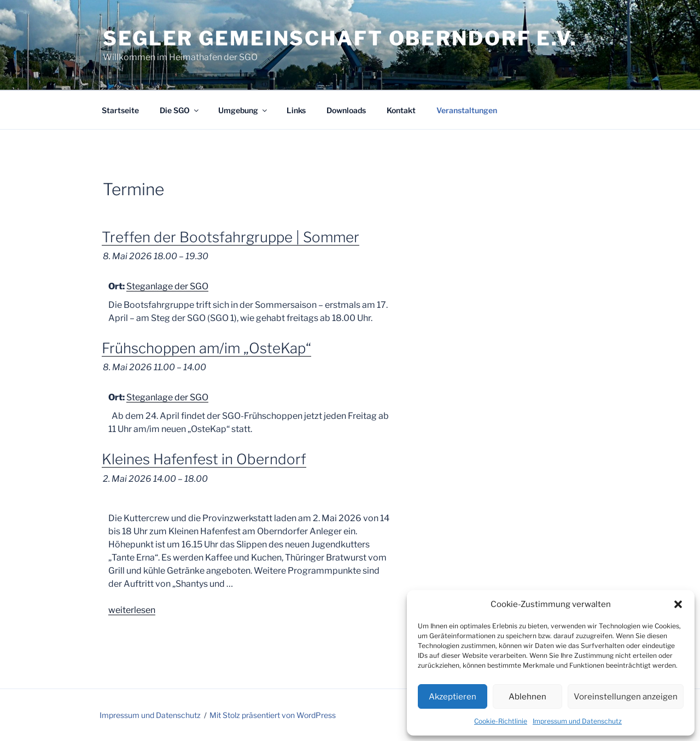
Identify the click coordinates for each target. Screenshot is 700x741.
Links (296, 110)
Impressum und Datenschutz (577, 721)
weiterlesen (132, 610)
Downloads (346, 110)
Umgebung (243, 110)
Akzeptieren (453, 697)
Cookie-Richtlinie (501, 721)
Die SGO (180, 110)
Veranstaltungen (467, 110)
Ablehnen (527, 697)
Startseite (120, 110)
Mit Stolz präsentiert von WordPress (273, 715)
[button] (678, 604)
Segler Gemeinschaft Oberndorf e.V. (340, 38)
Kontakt (401, 110)
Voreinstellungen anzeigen (626, 697)
